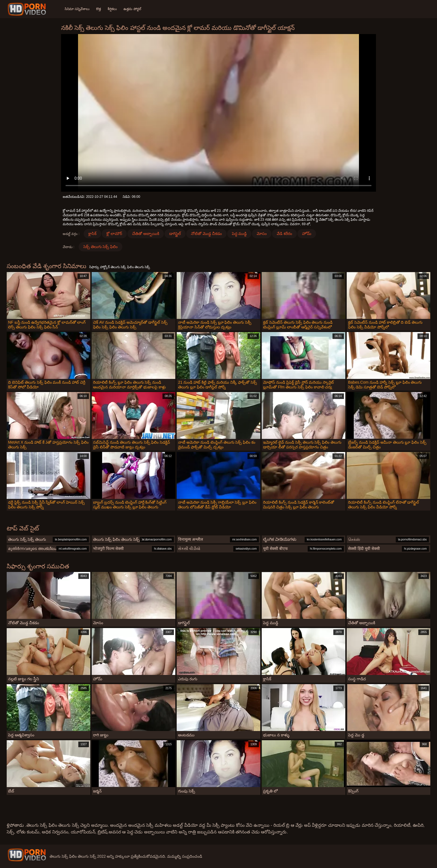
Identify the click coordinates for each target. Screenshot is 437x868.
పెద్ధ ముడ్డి (239, 234)
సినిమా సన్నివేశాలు (77, 9)
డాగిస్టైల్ (175, 234)
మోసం (262, 234)
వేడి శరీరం (284, 234)
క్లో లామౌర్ (114, 234)
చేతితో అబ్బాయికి (146, 234)
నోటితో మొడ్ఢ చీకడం (206, 234)
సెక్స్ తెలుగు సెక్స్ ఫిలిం (101, 247)
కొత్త (99, 9)
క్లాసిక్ (92, 234)
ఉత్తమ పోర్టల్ (132, 9)
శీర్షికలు (112, 9)
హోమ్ (307, 234)
